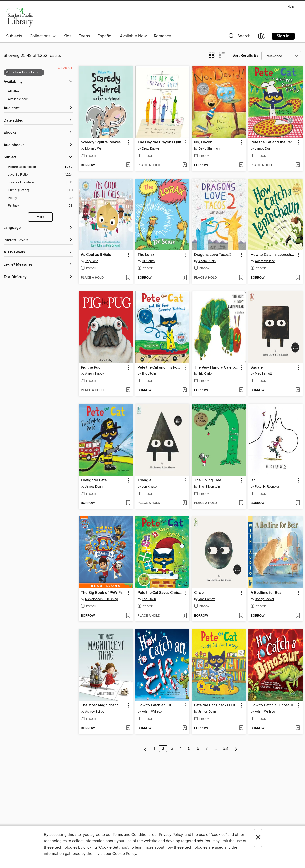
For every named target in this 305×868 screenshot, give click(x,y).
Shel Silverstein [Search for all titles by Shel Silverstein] (209, 487)
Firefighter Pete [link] (94, 480)
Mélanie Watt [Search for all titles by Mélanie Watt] (94, 149)
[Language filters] (38, 228)
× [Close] (258, 838)
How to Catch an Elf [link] (154, 705)
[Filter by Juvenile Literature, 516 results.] (40, 182)
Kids (67, 36)
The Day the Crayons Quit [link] (159, 142)
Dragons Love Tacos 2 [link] (213, 255)
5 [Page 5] (189, 749)
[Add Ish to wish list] (298, 503)
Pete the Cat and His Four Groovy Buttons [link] (160, 368)
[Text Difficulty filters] (38, 277)
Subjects (14, 36)
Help (291, 7)
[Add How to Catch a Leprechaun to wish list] (298, 278)
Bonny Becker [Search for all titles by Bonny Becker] (265, 599)
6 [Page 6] (198, 749)
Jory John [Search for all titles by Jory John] (92, 261)
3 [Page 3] (172, 749)
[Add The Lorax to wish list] (185, 278)
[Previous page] (145, 749)
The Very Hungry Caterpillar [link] (217, 368)
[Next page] (236, 749)
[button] (239, 37)
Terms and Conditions (131, 835)
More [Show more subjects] (40, 217)
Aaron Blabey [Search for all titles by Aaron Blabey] (95, 374)
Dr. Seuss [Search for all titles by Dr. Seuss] (148, 261)
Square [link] (257, 368)
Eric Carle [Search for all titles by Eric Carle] (205, 374)
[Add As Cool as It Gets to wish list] (128, 278)
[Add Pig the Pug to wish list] (128, 390)
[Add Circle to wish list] (241, 616)
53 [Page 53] (225, 749)
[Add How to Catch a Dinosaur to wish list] (298, 728)
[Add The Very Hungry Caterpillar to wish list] (241, 390)
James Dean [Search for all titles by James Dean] (264, 149)
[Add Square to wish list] (298, 390)
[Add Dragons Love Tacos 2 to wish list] (241, 278)
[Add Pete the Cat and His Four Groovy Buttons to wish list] (185, 390)
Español (105, 36)
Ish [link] (253, 480)
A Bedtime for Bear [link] (267, 593)
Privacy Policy (171, 835)
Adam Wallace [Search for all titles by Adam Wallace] (265, 261)
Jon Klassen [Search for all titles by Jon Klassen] (150, 487)
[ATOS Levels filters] (38, 253)
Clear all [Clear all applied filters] (65, 68)
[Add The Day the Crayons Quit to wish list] (185, 165)
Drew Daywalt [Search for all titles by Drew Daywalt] (152, 149)
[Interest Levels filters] (38, 240)
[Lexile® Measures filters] (38, 265)
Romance (163, 36)
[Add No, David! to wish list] (241, 165)
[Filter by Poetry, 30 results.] (40, 198)
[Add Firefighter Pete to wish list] (128, 503)
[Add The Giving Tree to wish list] (241, 503)
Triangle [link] (144, 480)
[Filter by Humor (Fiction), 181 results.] (40, 190)
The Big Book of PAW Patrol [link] (103, 593)
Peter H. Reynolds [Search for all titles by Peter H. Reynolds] (267, 487)
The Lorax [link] (146, 255)
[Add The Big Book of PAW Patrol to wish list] (128, 616)
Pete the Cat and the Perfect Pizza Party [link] (273, 142)
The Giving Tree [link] (208, 480)
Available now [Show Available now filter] (18, 99)
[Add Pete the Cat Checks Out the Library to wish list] (241, 728)
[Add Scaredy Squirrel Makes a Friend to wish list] (128, 165)
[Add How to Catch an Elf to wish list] (185, 728)
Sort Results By (246, 55)
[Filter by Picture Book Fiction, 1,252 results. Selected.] (40, 167)
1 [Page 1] (154, 749)
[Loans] (262, 37)
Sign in (283, 36)
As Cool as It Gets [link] (96, 255)
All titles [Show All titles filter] (14, 92)
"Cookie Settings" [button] (113, 847)
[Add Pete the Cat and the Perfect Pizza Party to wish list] (298, 165)
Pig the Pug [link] (91, 368)
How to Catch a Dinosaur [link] (272, 705)
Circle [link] (199, 593)
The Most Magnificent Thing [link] (103, 705)
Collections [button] (43, 36)
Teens (84, 36)
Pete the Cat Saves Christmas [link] (160, 593)
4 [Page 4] (181, 749)
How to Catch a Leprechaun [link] (273, 255)
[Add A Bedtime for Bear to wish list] (298, 616)
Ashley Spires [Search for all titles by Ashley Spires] (95, 712)
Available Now (133, 36)
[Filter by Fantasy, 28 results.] (40, 206)
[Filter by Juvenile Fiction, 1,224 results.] (40, 175)
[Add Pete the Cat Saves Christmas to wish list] (185, 616)
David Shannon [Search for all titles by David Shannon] (209, 149)
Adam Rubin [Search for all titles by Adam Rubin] (207, 261)
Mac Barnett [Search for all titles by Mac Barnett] (263, 374)
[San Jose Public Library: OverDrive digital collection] (20, 17)
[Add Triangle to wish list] (185, 503)
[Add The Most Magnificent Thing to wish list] (128, 728)
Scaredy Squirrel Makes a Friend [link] (103, 142)
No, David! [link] (203, 142)
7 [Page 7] (206, 749)
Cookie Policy (124, 854)
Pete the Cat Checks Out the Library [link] (217, 705)
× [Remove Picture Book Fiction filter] (7, 72)
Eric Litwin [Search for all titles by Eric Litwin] (149, 374)
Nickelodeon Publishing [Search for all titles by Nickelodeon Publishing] (102, 599)
